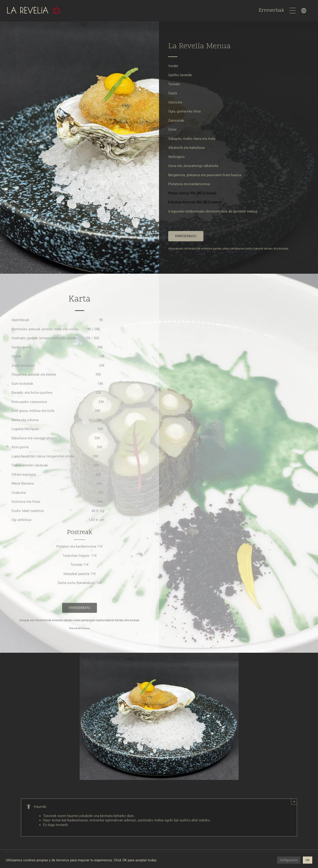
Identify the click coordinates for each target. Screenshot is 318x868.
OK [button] (308, 860)
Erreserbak (272, 11)
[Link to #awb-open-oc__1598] (304, 11)
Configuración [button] (289, 860)
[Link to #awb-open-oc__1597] (293, 11)
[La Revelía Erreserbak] (186, 240)
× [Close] (294, 806)
